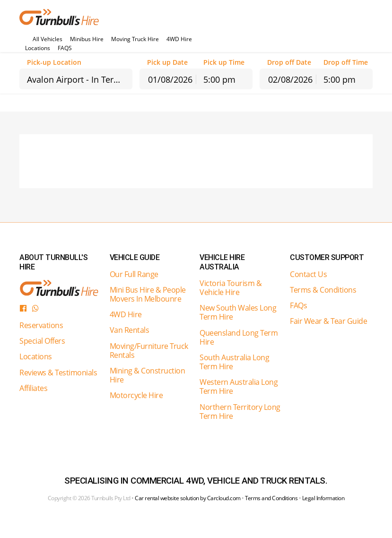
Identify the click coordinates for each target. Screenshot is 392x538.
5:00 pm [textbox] (219, 79)
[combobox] (76, 79)
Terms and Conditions (271, 498)
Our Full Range (134, 274)
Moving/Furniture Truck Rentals (149, 351)
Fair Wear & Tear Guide (328, 321)
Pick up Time (224, 63)
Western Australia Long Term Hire (239, 386)
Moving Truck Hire (135, 39)
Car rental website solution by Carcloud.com (188, 498)
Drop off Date (289, 63)
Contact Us (308, 274)
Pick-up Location (54, 63)
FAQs (298, 305)
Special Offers (42, 341)
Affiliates (33, 388)
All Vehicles (48, 39)
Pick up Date (167, 63)
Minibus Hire (87, 39)
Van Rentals (130, 330)
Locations (38, 48)
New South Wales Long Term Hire (238, 312)
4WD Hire (179, 39)
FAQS (65, 48)
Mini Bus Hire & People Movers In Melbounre (148, 294)
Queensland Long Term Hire (239, 337)
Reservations (41, 325)
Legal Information (323, 498)
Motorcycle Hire (136, 395)
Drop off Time (346, 63)
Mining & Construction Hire (148, 375)
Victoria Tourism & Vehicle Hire (231, 288)
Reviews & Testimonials (58, 373)
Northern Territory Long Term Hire (240, 412)
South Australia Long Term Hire (234, 362)
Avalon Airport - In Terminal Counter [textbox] (80, 79)
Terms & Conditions (323, 290)
